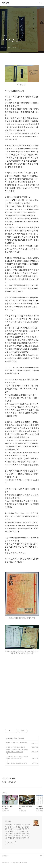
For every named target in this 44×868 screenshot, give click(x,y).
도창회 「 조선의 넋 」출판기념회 (17, 742)
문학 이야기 (9, 738)
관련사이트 (6, 856)
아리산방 (6, 3)
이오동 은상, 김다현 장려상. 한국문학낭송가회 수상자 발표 (17, 758)
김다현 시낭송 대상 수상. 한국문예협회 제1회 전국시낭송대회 (17, 751)
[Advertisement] (22, 697)
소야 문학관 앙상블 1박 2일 (15, 747)
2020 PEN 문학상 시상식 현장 (15, 763)
